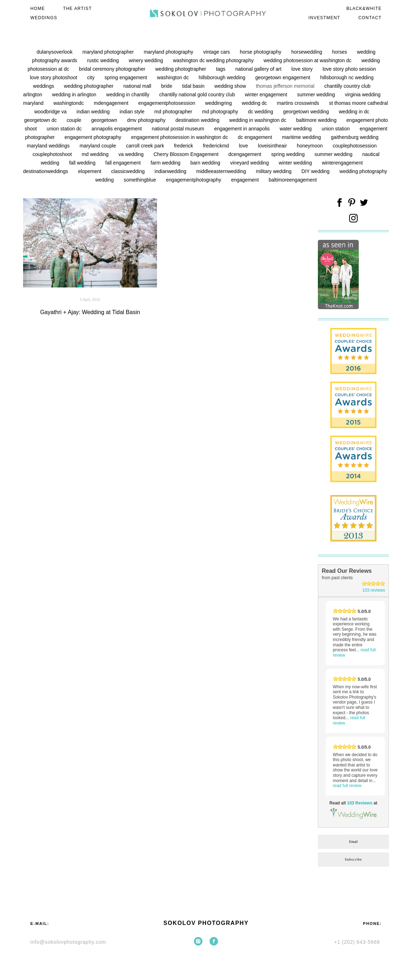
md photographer (174, 112)
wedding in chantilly (128, 95)
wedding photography (363, 171)
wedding (105, 180)
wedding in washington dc (259, 120)
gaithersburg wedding (355, 137)
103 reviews (374, 590)
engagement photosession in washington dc (180, 137)
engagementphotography (194, 180)
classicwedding (129, 171)
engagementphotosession (167, 103)
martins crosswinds (299, 103)
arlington (33, 95)
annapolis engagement (118, 129)
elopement (90, 171)
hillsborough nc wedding (347, 77)
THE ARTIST (77, 9)
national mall (138, 86)
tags (221, 69)
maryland (34, 103)
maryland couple (99, 146)
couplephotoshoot (53, 154)
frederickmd (216, 146)
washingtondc (69, 103)
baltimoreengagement (292, 180)
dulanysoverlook (55, 52)
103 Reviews (360, 803)
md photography (221, 112)
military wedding (275, 171)
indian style (133, 112)
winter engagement (267, 95)
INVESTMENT (324, 18)
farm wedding (166, 163)
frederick (184, 146)
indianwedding (171, 171)
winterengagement (342, 163)
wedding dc (255, 103)
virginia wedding (363, 95)
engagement (246, 180)
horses (340, 52)
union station (336, 129)
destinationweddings (46, 171)
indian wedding (94, 112)
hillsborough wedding (223, 77)
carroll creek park (146, 146)
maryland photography (169, 52)
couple (75, 120)
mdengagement (112, 103)
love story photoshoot (54, 77)
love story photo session (349, 69)
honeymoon (311, 146)
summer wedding (317, 95)
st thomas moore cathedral (358, 103)
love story (303, 69)
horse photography (261, 52)
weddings (44, 86)
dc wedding (261, 112)
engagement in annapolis (243, 129)
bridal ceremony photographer (113, 69)
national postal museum (179, 129)
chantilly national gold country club (198, 95)
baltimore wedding (317, 120)
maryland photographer (109, 52)
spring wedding (289, 154)
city (91, 77)
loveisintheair (273, 146)
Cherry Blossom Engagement (187, 154)
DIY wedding (316, 171)
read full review (347, 786)
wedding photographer (89, 86)
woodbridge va (51, 112)
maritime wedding (302, 137)
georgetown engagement (284, 77)
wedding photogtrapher (181, 69)
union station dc (65, 129)
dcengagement (246, 154)
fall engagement (124, 163)
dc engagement (256, 137)
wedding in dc (354, 112)
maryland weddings (49, 146)
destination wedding (198, 120)
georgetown (105, 120)
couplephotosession (355, 146)
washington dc (174, 77)
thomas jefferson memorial (286, 86)
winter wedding (296, 163)
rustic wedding (104, 60)
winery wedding (147, 60)
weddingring (219, 103)
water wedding (296, 129)
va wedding (132, 154)
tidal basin (194, 86)
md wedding (96, 154)
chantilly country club (347, 86)
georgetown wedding (307, 112)
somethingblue (140, 180)
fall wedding (83, 163)
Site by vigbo (206, 963)
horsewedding (307, 52)
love (244, 146)
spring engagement (126, 77)
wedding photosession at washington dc (308, 60)
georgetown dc (41, 120)
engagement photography (94, 137)
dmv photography (147, 120)
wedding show (231, 86)
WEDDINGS (44, 18)
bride (167, 86)
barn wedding (206, 163)
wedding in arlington (75, 95)
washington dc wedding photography (214, 60)
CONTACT (370, 18)
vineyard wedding (250, 163)
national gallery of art (259, 69)
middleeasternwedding (222, 171)
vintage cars (217, 52)
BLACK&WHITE (364, 9)
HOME (38, 9)
